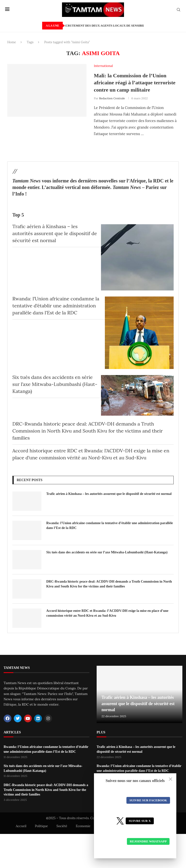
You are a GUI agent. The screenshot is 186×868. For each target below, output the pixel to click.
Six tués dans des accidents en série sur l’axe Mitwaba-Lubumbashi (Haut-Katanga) (55, 384)
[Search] (178, 10)
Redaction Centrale (112, 98)
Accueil (21, 826)
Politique (41, 826)
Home (12, 42)
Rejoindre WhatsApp (148, 841)
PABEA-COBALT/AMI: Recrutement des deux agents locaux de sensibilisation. (109, 26)
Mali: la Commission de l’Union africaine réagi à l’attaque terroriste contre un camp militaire (135, 83)
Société (62, 826)
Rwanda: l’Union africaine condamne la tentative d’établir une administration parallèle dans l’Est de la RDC (56, 306)
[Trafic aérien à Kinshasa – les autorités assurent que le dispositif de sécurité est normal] (137, 257)
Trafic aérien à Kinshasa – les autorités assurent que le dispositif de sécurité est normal (55, 233)
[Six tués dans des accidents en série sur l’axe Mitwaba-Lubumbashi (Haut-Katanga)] (137, 395)
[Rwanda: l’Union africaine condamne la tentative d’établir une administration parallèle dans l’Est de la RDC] (139, 333)
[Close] (170, 779)
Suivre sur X (140, 821)
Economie (83, 826)
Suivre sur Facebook (148, 800)
